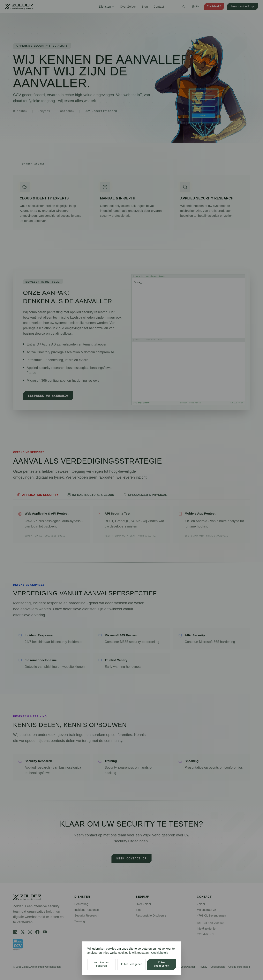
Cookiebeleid (160, 953)
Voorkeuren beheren (101, 964)
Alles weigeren (131, 964)
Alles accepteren (161, 964)
